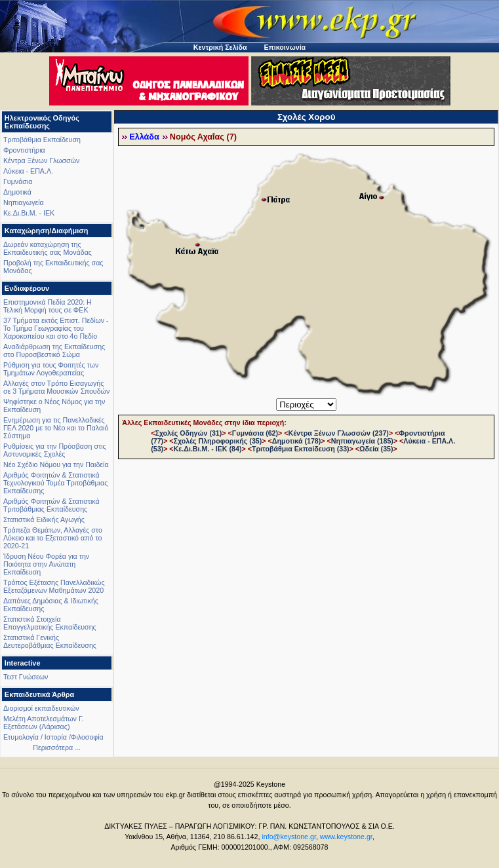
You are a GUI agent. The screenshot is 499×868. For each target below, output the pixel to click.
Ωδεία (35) (376, 449)
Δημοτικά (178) (297, 441)
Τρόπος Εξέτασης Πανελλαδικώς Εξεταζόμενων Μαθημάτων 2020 (54, 586)
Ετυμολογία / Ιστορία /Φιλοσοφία (53, 737)
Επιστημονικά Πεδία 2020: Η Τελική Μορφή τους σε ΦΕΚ (48, 306)
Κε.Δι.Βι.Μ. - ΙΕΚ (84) (208, 449)
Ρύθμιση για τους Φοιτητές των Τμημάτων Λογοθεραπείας (51, 369)
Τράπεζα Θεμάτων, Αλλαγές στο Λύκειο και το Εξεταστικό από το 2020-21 (53, 538)
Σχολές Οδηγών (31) (188, 433)
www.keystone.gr (346, 837)
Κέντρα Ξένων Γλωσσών (41, 160)
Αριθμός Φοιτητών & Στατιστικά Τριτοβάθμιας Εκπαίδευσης (51, 505)
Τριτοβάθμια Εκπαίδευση (42, 140)
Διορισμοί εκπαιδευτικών (41, 708)
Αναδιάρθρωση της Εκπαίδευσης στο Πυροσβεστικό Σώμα (54, 350)
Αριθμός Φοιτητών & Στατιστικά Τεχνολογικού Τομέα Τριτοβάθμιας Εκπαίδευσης (55, 483)
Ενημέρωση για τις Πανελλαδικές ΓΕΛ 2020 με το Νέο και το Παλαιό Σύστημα (56, 428)
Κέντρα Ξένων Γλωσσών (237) (339, 433)
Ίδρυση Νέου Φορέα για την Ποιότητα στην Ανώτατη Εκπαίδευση (46, 564)
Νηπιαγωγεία (24, 202)
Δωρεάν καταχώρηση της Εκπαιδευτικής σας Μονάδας (48, 248)
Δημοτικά (17, 192)
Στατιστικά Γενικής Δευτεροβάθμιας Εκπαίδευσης (50, 641)
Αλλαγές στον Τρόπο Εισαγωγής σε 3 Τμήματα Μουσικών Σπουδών (56, 387)
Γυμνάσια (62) (255, 433)
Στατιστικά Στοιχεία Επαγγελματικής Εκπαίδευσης (50, 623)
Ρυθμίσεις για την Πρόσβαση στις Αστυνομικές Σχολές (55, 450)
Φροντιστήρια (24, 150)
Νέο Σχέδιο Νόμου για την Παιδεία (56, 464)
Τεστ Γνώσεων (26, 677)
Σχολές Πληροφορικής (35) (218, 441)
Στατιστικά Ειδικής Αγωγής (44, 519)
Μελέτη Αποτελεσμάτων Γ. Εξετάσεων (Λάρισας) (44, 723)
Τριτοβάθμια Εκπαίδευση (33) (301, 449)
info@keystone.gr (289, 837)
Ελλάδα (144, 137)
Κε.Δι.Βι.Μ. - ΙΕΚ (29, 213)
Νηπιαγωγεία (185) (362, 441)
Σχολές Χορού (307, 117)
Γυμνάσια (18, 181)
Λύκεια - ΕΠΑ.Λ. (28, 171)
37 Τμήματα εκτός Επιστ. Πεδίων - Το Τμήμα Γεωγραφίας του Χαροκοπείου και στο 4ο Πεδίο (56, 328)
